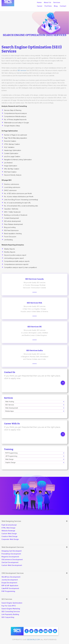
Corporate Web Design (10, 539)
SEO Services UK (35, 327)
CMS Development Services (13, 573)
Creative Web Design (10, 536)
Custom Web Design (9, 534)
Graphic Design (10, 463)
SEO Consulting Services (11, 612)
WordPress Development (11, 577)
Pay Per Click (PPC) (9, 606)
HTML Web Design (8, 528)
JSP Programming (11, 456)
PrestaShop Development (11, 554)
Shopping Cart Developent (12, 551)
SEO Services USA (34, 303)
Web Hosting (10, 402)
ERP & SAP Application (10, 586)
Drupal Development (9, 583)
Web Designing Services (11, 521)
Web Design (9, 459)
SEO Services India (35, 351)
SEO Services (10, 405)
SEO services (22, 70)
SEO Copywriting (8, 617)
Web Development (12, 408)
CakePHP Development (10, 588)
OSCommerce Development (12, 560)
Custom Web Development (12, 565)
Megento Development (10, 557)
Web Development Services (13, 547)
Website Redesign (8, 531)
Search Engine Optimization (12, 603)
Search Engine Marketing (11, 609)
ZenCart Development (10, 562)
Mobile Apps (10, 411)
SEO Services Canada (34, 279)
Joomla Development (10, 580)
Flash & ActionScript (9, 525)
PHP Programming (11, 453)
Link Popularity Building (10, 614)
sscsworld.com (33, 640)
